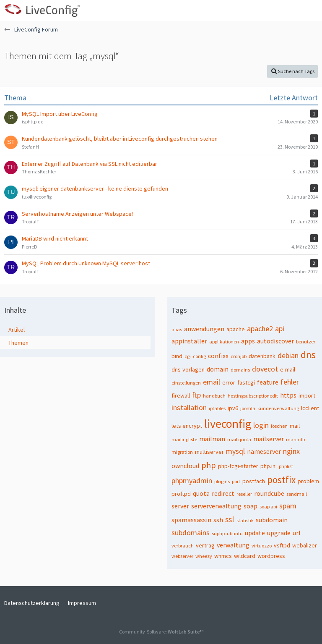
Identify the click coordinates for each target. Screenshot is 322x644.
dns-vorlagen (188, 369)
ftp (196, 395)
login (261, 425)
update (255, 533)
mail (295, 426)
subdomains (191, 533)
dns (308, 355)
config (199, 356)
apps (248, 341)
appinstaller (189, 341)
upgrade (279, 533)
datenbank (262, 356)
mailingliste (184, 439)
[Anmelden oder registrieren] (290, 10)
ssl (230, 519)
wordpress (271, 556)
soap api (268, 507)
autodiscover (275, 341)
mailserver (269, 439)
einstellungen (186, 383)
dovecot (265, 369)
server (180, 506)
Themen (18, 343)
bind (177, 356)
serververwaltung (216, 506)
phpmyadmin (192, 480)
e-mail (288, 369)
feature (268, 382)
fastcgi (246, 382)
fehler (290, 382)
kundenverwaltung (278, 408)
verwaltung (233, 545)
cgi (188, 356)
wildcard (245, 556)
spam (288, 506)
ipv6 (233, 408)
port (236, 481)
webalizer (305, 545)
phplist (286, 466)
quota (201, 493)
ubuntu (235, 533)
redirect (223, 493)
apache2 (260, 329)
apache (236, 329)
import (307, 395)
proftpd (181, 494)
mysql (235, 451)
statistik (245, 520)
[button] (311, 10)
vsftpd (282, 545)
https (288, 395)
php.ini (269, 466)
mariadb (295, 439)
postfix (281, 480)
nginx (291, 451)
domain (218, 369)
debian (288, 355)
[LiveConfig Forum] (42, 10)
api (280, 329)
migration (182, 452)
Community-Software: (161, 632)
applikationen (224, 342)
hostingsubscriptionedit (253, 396)
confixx (218, 356)
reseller (244, 494)
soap (251, 506)
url (297, 533)
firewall (181, 395)
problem (308, 481)
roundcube (269, 493)
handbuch (214, 396)
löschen (279, 426)
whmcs (223, 556)
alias (177, 329)
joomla (248, 408)
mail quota (239, 439)
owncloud (185, 466)
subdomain (272, 520)
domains (240, 370)
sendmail (297, 494)
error (229, 382)
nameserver (264, 451)
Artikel (17, 330)
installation (189, 407)
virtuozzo (262, 546)
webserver (182, 556)
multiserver (209, 452)
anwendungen (204, 329)
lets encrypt (187, 426)
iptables (217, 408)
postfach (254, 481)
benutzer (306, 342)
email (212, 382)
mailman (212, 439)
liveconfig (228, 424)
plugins (222, 481)
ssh (218, 520)
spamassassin (191, 520)
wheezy (204, 556)
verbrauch (183, 546)
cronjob (239, 356)
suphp (218, 533)
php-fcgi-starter (238, 466)
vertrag (205, 545)
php (209, 465)
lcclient (310, 408)
